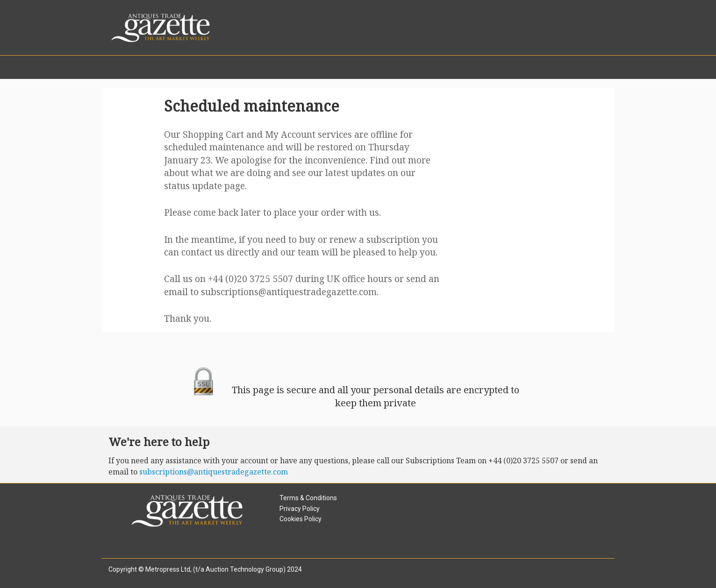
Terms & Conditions (308, 498)
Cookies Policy (301, 519)
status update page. (205, 186)
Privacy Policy (300, 509)
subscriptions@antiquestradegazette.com (289, 292)
